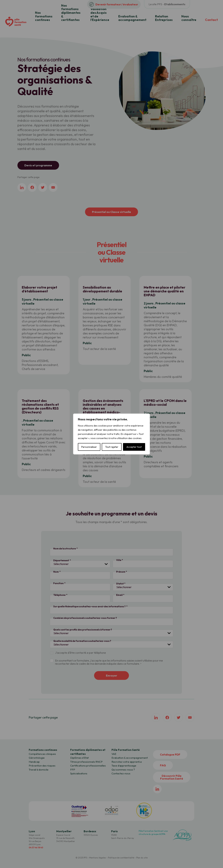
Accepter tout (134, 447)
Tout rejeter (112, 447)
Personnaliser (89, 447)
